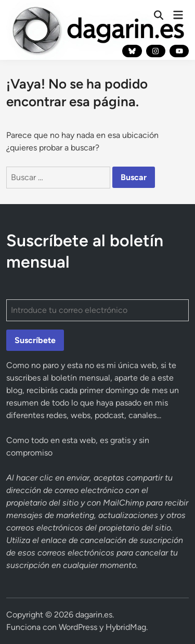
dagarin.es (94, 615)
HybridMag (126, 627)
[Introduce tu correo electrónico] (98, 310)
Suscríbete (35, 340)
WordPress (78, 627)
